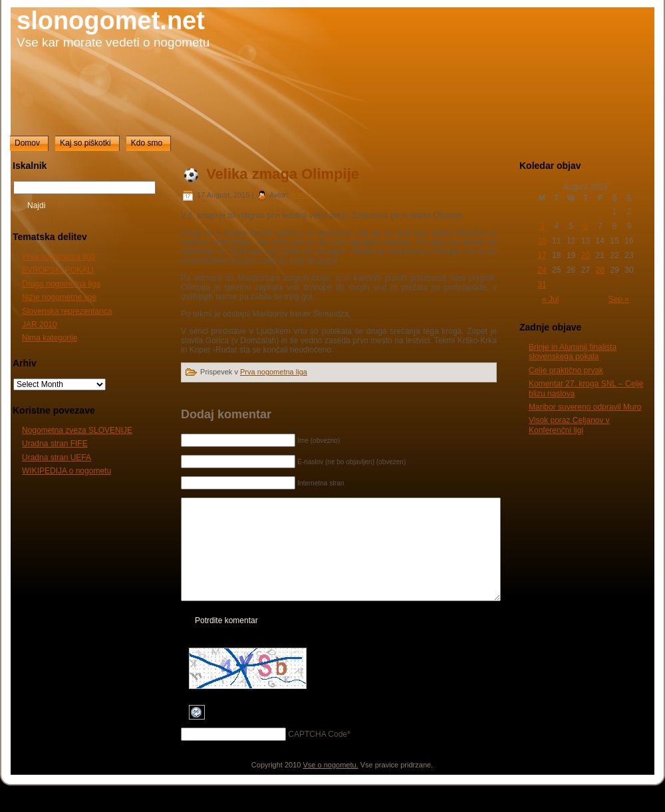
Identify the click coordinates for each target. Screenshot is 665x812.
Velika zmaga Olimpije (283, 174)
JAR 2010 (40, 325)
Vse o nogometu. (331, 785)
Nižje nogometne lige (59, 297)
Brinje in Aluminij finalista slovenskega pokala (573, 352)
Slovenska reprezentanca (67, 311)
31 (542, 285)
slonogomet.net (111, 21)
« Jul (550, 299)
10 (542, 241)
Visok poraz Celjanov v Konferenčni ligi (569, 425)
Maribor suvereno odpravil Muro (585, 407)
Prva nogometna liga (59, 257)
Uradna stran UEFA (57, 458)
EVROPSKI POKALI (58, 270)
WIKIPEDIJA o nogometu (66, 471)
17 (542, 255)
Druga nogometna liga (61, 284)
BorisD (302, 195)
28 (600, 270)
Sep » (619, 299)
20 (586, 255)
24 (542, 270)
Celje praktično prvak (566, 370)
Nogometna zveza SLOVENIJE (77, 430)
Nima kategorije (50, 338)
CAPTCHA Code (318, 754)
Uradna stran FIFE (55, 444)
